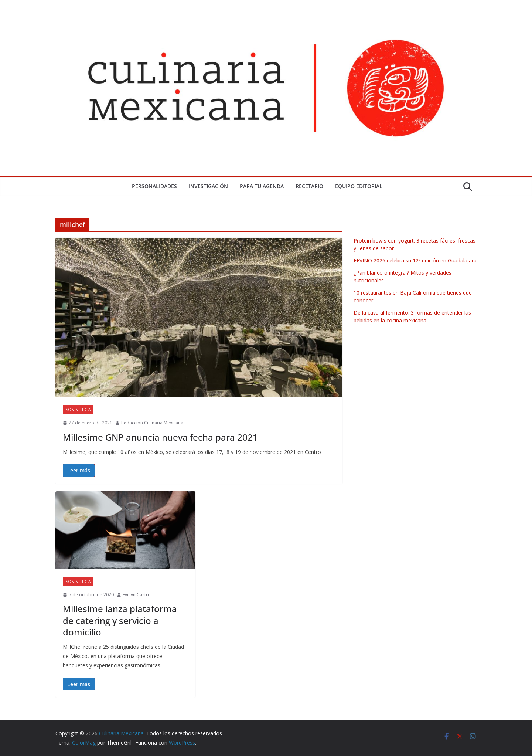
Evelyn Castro (137, 595)
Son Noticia (78, 410)
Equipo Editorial (359, 186)
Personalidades (154, 186)
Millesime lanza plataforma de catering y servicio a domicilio (120, 620)
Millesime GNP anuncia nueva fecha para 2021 (160, 437)
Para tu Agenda (262, 186)
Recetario (309, 186)
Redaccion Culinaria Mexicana (152, 423)
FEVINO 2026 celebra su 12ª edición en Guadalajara (415, 260)
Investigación (208, 186)
